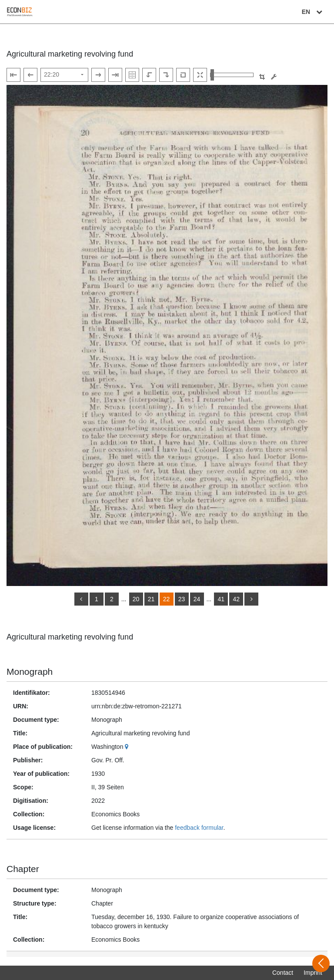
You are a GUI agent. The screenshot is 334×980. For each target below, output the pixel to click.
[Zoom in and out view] (232, 75)
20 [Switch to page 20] (136, 599)
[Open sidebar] (321, 963)
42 (236, 599)
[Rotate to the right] (166, 75)
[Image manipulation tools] (274, 77)
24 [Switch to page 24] (197, 599)
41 (221, 599)
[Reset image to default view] (183, 75)
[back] (81, 599)
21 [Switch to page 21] (151, 599)
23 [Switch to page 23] (182, 599)
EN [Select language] (313, 12)
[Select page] (64, 75)
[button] (262, 77)
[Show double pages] (132, 75)
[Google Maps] (128, 747)
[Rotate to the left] (149, 75)
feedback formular (199, 828)
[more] (251, 599)
